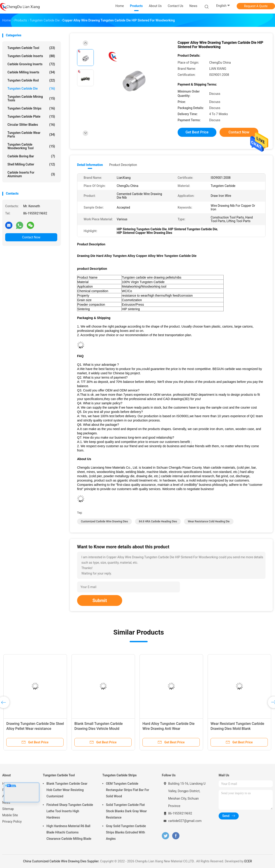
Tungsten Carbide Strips (31, 108)
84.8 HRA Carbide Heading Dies (158, 521)
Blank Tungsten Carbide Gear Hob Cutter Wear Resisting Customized (67, 790)
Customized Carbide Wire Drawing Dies (104, 521)
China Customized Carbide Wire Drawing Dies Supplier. (62, 861)
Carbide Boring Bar (31, 156)
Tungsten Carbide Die (31, 88)
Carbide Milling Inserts (31, 72)
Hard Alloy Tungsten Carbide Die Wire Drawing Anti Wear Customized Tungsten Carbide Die (170, 729)
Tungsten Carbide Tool (31, 48)
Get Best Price (197, 132)
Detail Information (90, 165)
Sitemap (8, 809)
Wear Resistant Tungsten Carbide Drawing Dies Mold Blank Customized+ (237, 729)
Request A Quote (256, 6)
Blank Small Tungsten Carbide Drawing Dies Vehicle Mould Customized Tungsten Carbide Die (102, 729)
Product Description (123, 165)
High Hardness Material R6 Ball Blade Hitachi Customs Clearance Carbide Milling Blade (69, 832)
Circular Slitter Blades (31, 125)
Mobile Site (10, 815)
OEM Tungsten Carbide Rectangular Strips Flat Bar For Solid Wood (127, 790)
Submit (100, 600)
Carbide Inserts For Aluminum (31, 174)
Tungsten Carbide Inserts (31, 56)
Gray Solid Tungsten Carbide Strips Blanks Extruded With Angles (126, 832)
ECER (248, 861)
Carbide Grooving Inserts (31, 64)
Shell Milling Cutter (31, 164)
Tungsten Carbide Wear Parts (31, 135)
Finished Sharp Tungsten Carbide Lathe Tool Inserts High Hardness (70, 811)
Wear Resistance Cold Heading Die (209, 521)
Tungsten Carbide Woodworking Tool (31, 146)
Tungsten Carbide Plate (31, 116)
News (6, 803)
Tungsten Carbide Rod (31, 80)
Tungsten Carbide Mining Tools (31, 98)
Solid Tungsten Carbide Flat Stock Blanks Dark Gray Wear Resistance (126, 811)
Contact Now (31, 237)
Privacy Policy (12, 821)
